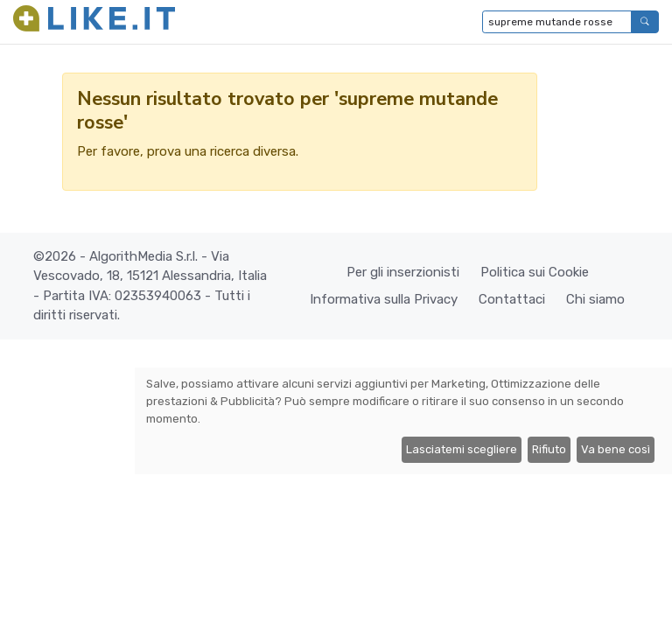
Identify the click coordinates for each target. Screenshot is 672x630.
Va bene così (616, 449)
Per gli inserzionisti (403, 272)
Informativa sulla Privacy (384, 299)
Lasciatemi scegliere (462, 449)
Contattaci (512, 299)
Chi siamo (595, 299)
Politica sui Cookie (535, 272)
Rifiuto (549, 449)
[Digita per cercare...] (557, 22)
